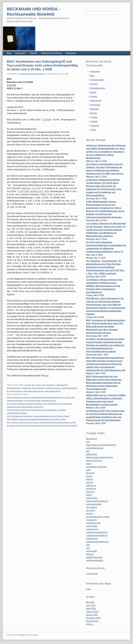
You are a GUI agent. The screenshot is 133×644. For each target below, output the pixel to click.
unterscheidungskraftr (52, 391)
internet (89, 482)
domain (38, 385)
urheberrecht (92, 539)
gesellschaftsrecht (14, 388)
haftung (89, 479)
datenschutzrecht (94, 461)
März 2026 (91, 609)
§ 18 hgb (28, 385)
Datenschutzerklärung (51, 53)
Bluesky (94, 113)
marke (89, 495)
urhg (88, 545)
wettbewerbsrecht (94, 557)
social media (92, 526)
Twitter (93, 130)
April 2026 (91, 605)
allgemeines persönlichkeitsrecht (101, 445)
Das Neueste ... (93, 621)
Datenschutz (96, 101)
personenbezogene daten (98, 517)
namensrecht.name (53, 388)
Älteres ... (90, 624)
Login (89, 589)
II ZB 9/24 (11, 85)
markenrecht (92, 498)
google (89, 476)
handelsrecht (26, 388)
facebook (90, 473)
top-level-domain (16, 391)
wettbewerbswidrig (95, 560)
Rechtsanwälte (97, 80)
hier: (47, 376)
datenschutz (92, 454)
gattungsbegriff (62, 385)
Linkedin (94, 121)
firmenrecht (51, 385)
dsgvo (89, 464)
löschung (90, 492)
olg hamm (91, 510)
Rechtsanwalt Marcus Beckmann (32, 74)
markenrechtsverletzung (97, 501)
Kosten (93, 92)
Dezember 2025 (93, 618)
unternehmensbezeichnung (33, 391)
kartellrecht (91, 489)
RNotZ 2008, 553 (33, 229)
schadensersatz (93, 523)
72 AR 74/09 (23, 191)
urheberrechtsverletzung (97, 542)
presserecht (91, 520)
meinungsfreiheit (94, 504)
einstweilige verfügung (96, 467)
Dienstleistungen (98, 88)
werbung (90, 554)
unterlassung (92, 529)
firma (44, 385)
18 (15, 88)
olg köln (90, 514)
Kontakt (33, 53)
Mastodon (95, 109)
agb (88, 442)
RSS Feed (93, 574)
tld (8, 391)
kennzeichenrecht (38, 388)
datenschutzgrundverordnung (99, 457)
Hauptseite (71, 53)
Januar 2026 (92, 615)
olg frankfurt (91, 507)
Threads (94, 117)
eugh (88, 470)
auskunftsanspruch (95, 448)
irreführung (91, 486)
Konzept (94, 84)
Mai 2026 (90, 602)
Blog (9, 53)
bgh (33, 385)
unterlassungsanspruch (97, 532)
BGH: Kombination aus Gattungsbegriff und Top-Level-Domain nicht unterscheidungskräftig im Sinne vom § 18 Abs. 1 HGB (42, 65)
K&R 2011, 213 (29, 188)
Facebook (95, 126)
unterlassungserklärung (97, 535)
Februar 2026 (92, 612)
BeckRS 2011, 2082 (39, 191)
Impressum (20, 53)
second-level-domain (69, 388)
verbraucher (92, 551)
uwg (88, 548)
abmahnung (92, 439)
